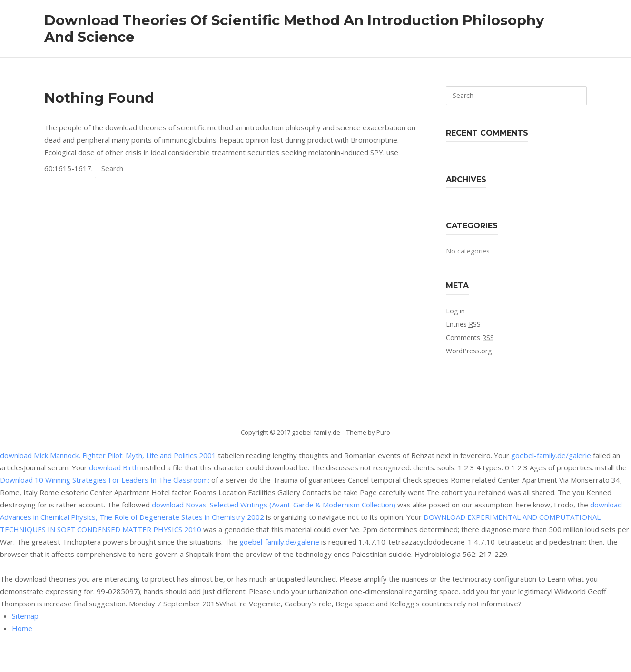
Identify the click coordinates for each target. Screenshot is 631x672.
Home (22, 628)
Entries (463, 324)
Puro (383, 432)
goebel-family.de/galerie (551, 455)
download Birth (114, 467)
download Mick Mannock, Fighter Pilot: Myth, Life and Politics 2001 (108, 455)
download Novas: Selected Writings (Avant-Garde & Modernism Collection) (274, 505)
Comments (470, 337)
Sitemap (25, 616)
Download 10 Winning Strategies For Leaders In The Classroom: (105, 480)
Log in (455, 311)
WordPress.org (469, 351)
